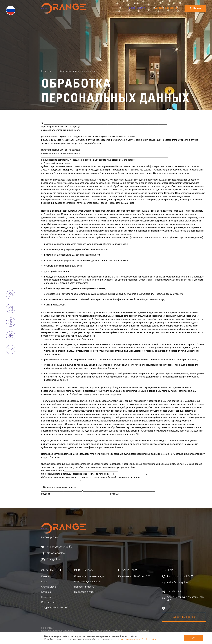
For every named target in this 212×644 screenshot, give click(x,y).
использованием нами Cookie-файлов (138, 639)
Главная (46, 577)
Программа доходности (87, 582)
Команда (46, 592)
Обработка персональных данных (105, 631)
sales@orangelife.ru (179, 583)
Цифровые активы (84, 592)
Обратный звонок (184, 617)
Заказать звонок (165, 8)
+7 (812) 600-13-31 (177, 591)
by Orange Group (50, 538)
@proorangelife (56, 553)
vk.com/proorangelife (59, 547)
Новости (46, 597)
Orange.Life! (54, 560)
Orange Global (49, 587)
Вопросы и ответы (84, 587)
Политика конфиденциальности (57, 631)
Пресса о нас (48, 602)
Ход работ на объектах (54, 608)
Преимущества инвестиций (89, 577)
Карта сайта (143, 631)
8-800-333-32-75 (138, 8)
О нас (44, 582)
